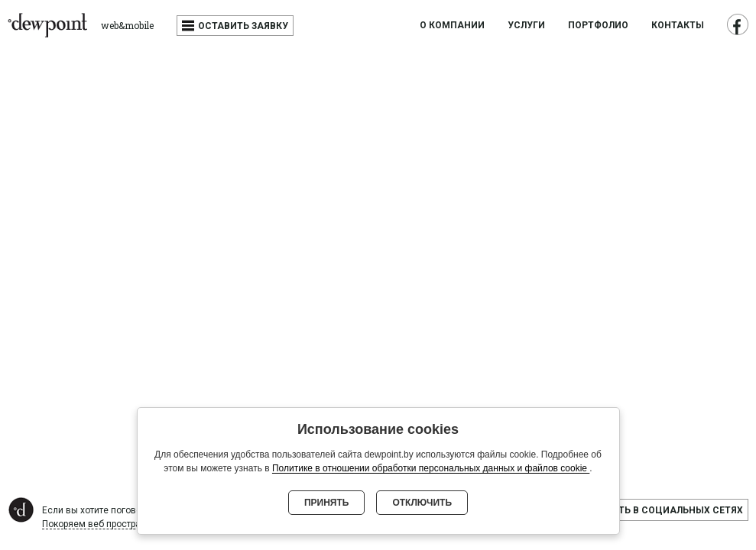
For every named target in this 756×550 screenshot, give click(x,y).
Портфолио (598, 26)
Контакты (678, 26)
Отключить (422, 503)
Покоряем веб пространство (104, 524)
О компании (452, 26)
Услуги (526, 26)
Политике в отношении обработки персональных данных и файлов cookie (431, 468)
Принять (327, 503)
